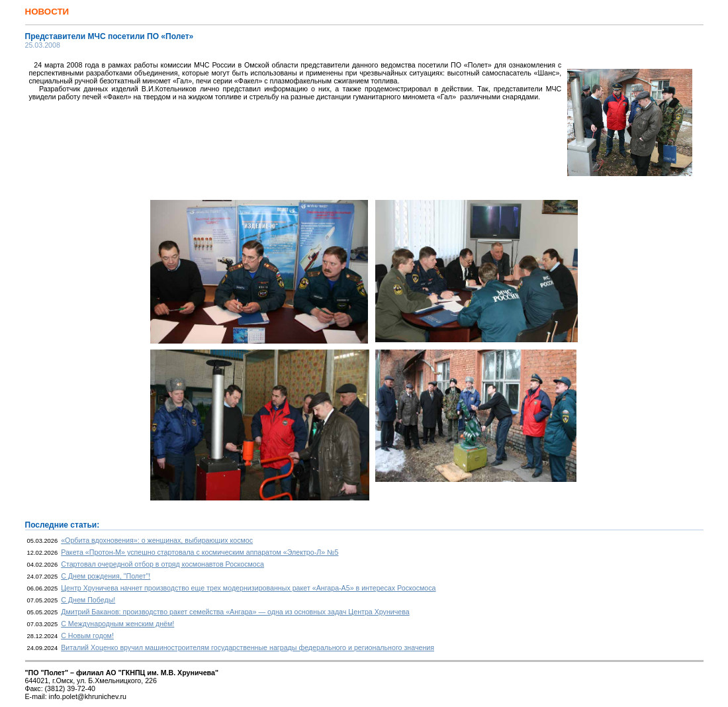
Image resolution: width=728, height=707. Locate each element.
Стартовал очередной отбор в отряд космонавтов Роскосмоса (162, 564)
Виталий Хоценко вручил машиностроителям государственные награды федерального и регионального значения (248, 647)
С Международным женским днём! (117, 624)
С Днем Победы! (88, 600)
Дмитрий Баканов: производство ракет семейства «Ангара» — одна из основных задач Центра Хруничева (235, 612)
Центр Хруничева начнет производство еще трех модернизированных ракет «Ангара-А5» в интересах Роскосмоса (248, 588)
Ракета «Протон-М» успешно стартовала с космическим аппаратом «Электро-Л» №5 (200, 552)
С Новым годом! (87, 636)
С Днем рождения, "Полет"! (106, 576)
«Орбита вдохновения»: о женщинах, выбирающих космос (157, 540)
